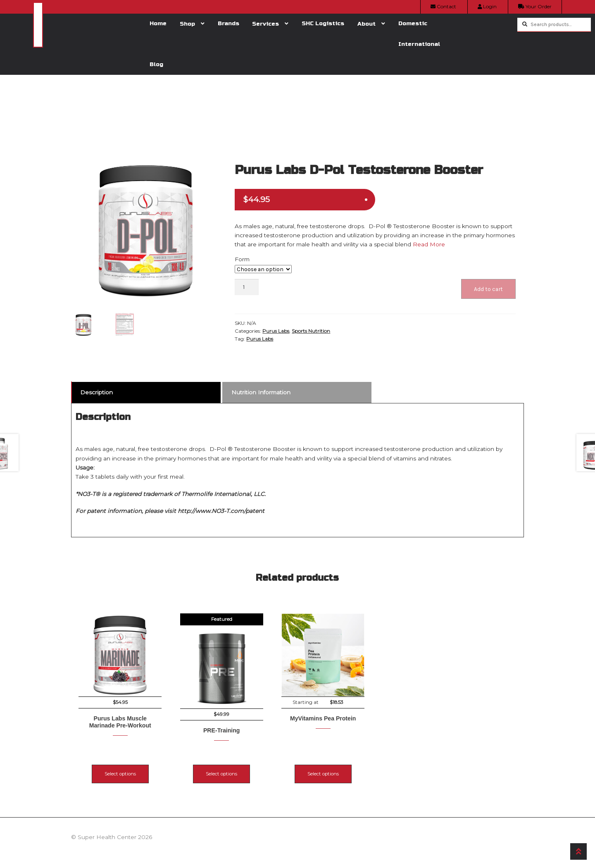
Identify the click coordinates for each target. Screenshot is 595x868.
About (367, 24)
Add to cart (488, 289)
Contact (443, 6)
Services (265, 24)
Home (158, 23)
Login (487, 6)
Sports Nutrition (311, 331)
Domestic (413, 23)
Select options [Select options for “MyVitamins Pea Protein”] (357, 766)
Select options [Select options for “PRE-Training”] (238, 766)
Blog (156, 64)
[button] (210, 164)
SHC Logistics (323, 23)
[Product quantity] (247, 287)
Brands (228, 23)
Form (242, 259)
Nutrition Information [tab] (261, 392)
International (419, 44)
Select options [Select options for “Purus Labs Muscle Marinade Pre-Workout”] (120, 766)
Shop (187, 24)
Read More (428, 244)
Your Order (535, 6)
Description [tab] (96, 392)
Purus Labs (276, 331)
